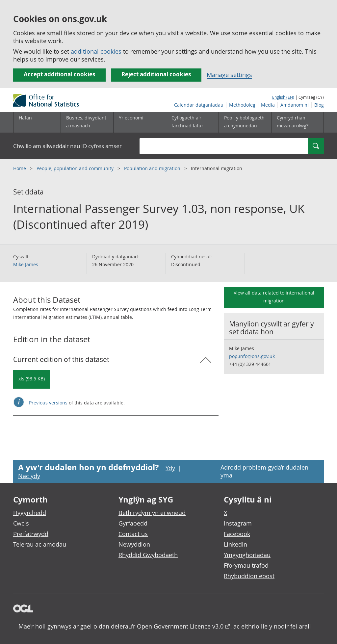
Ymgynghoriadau (247, 555)
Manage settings (229, 75)
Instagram (238, 523)
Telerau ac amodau (40, 544)
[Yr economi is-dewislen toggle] (140, 122)
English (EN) (283, 97)
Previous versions (49, 403)
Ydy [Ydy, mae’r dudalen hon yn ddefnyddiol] (170, 468)
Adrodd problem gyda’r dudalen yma (264, 471)
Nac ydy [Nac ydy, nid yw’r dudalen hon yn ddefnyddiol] (29, 476)
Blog (319, 105)
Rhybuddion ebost (249, 576)
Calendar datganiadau (199, 105)
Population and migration (153, 168)
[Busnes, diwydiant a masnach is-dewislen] (87, 122)
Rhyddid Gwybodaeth (148, 555)
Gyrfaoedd (133, 523)
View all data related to (274, 297)
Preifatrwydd (31, 534)
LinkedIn (235, 544)
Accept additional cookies (59, 74)
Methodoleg (242, 105)
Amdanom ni (295, 105)
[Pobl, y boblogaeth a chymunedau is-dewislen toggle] (245, 122)
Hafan (25, 118)
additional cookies (96, 51)
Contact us (133, 534)
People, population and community (76, 168)
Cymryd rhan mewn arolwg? (293, 122)
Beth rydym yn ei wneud (152, 513)
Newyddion (134, 544)
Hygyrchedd (30, 513)
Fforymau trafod (246, 565)
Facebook (237, 534)
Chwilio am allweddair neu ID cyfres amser (67, 146)
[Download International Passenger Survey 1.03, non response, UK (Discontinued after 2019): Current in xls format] (32, 379)
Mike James (26, 264)
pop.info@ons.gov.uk (252, 356)
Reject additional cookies (156, 74)
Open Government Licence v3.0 (180, 626)
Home (20, 168)
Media (268, 105)
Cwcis (21, 523)
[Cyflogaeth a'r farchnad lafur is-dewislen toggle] (192, 122)
